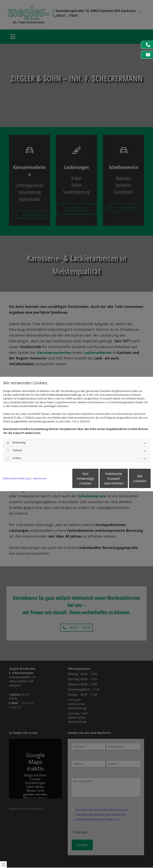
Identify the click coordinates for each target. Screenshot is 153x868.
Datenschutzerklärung (16, 468)
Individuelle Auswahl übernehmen (94, 480)
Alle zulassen (132, 480)
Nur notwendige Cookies (56, 480)
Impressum (40, 468)
